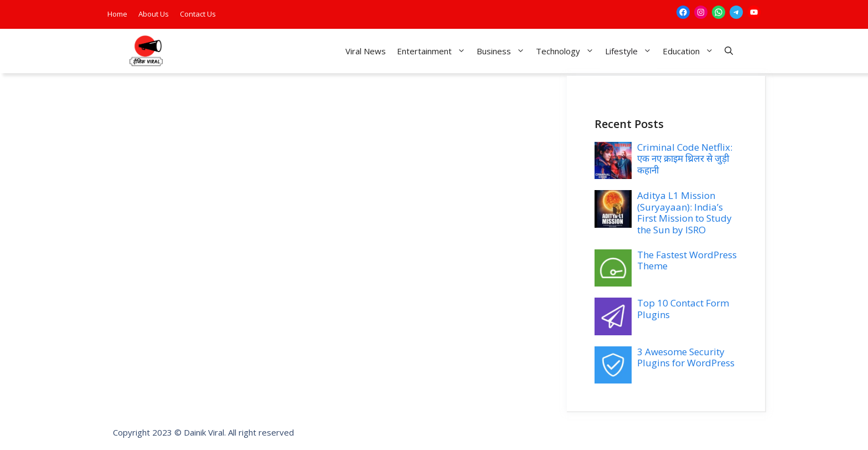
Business (503, 51)
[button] (729, 51)
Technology (568, 51)
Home (117, 14)
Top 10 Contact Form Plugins (683, 308)
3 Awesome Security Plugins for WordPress (686, 357)
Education (691, 51)
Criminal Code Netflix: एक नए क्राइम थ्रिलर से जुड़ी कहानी (685, 158)
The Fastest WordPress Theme (687, 260)
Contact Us (198, 14)
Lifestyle (631, 51)
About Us (154, 14)
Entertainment (434, 51)
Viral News (366, 51)
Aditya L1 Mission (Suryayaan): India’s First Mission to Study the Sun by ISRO (684, 212)
